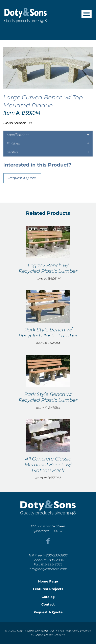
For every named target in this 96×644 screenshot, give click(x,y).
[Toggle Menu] (87, 14)
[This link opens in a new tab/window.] (48, 543)
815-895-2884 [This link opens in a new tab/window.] (53, 560)
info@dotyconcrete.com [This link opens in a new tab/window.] (48, 569)
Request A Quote (22, 178)
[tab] (48, 135)
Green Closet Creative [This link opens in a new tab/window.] (50, 635)
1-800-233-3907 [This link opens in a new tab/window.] (55, 555)
